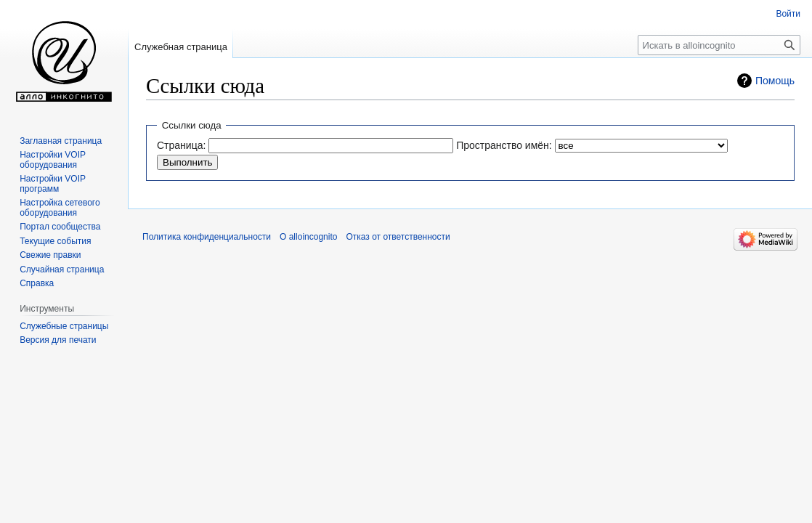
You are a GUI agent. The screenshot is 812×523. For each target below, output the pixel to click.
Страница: (181, 145)
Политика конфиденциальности (207, 237)
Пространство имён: (504, 145)
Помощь (775, 81)
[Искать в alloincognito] (719, 45)
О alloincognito (308, 237)
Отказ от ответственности (398, 237)
